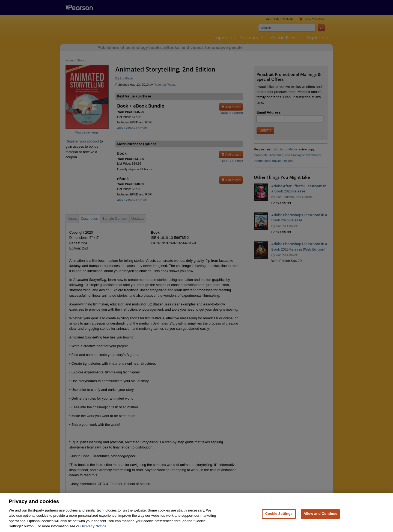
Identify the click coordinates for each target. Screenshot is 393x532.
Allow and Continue (320, 516)
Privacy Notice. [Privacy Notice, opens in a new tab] (95, 529)
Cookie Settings (279, 516)
